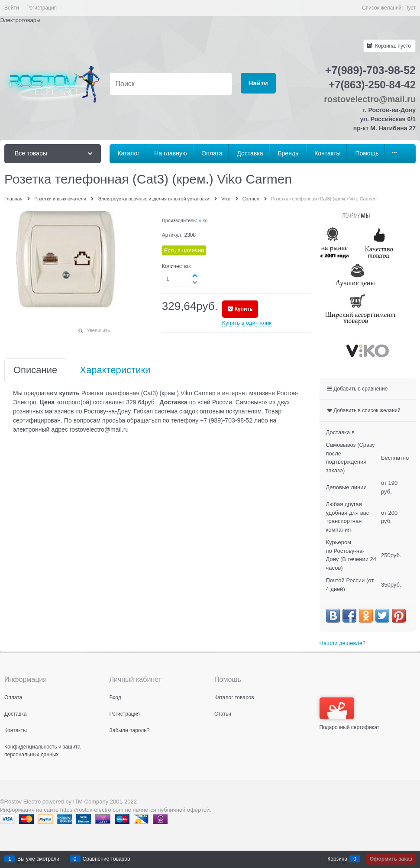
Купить (244, 309)
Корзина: (392, 46)
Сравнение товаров (107, 859)
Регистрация (42, 8)
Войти (12, 8)
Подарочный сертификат (350, 714)
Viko (203, 220)
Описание (35, 370)
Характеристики (115, 370)
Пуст (410, 8)
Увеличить (99, 330)
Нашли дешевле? (343, 643)
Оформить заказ (391, 859)
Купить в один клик (247, 323)
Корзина (337, 859)
